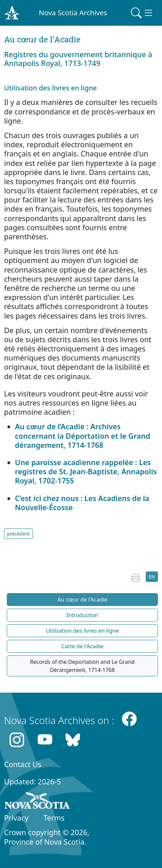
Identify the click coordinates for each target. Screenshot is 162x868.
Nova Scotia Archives (73, 13)
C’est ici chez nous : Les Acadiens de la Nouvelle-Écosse (82, 503)
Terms (54, 818)
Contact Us (23, 764)
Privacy (16, 818)
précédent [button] (18, 534)
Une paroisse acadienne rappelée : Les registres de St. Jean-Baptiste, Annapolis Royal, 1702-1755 (86, 471)
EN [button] (152, 577)
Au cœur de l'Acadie (82, 600)
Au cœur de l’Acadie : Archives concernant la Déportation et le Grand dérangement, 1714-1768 (83, 436)
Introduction (82, 615)
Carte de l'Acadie (82, 646)
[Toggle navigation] (142, 13)
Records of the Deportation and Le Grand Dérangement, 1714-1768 (83, 666)
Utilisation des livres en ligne (82, 631)
